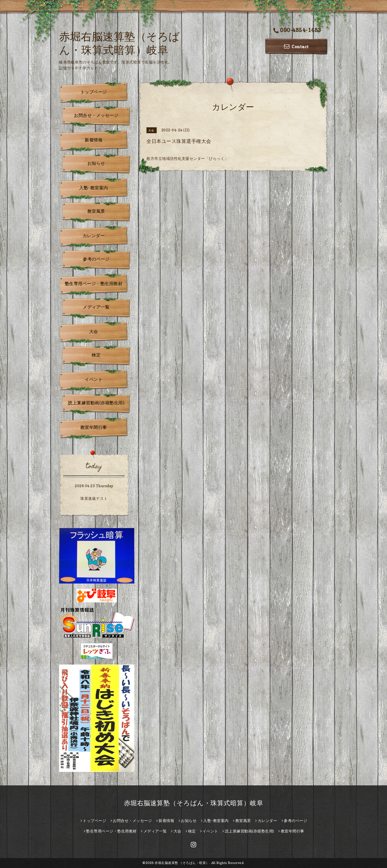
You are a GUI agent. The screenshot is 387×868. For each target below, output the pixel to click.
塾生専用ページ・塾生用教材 (94, 284)
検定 (96, 355)
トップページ (94, 92)
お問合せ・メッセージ (96, 115)
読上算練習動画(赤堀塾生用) (96, 403)
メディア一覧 (96, 307)
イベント (94, 379)
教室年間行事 (94, 427)
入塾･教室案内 (94, 188)
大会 (94, 332)
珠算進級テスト (94, 498)
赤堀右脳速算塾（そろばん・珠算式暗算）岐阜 (194, 803)
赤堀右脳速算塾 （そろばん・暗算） (182, 863)
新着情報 (94, 140)
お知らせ (96, 163)
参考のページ (96, 259)
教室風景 (96, 211)
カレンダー (94, 236)
